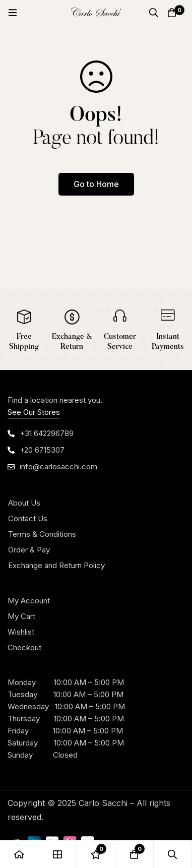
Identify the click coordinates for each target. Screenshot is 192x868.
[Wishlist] (96, 854)
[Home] (19, 854)
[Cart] (172, 13)
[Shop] (57, 854)
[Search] (154, 13)
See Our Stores (34, 412)
